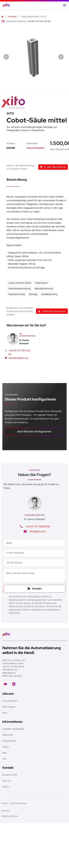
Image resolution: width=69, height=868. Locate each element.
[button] (65, 5)
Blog (4, 753)
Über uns (7, 781)
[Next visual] (61, 57)
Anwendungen (9, 741)
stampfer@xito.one (18, 358)
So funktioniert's (10, 701)
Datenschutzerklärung (10, 816)
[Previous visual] (6, 57)
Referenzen (8, 735)
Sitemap (5, 803)
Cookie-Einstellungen (18, 803)
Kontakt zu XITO (10, 775)
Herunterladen (35, 148)
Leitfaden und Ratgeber (13, 729)
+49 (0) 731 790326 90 (38, 526)
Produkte (12, 16)
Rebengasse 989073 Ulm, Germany (12, 674)
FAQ (4, 759)
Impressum (6, 811)
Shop (5, 713)
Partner (6, 787)
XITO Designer (9, 707)
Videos (6, 747)
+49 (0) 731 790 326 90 (39, 21)
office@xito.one (38, 531)
